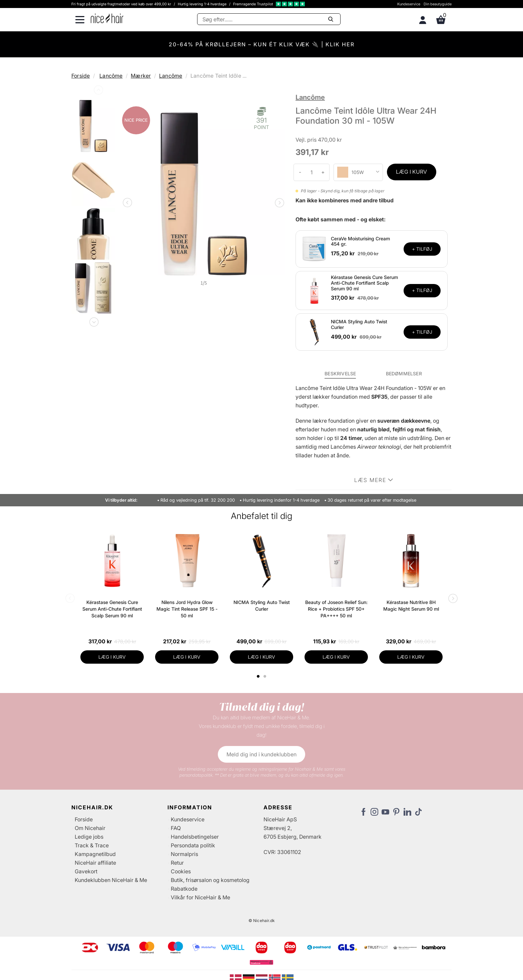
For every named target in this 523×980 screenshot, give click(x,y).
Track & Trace (92, 845)
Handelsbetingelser (195, 837)
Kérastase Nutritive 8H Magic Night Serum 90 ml (411, 605)
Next (93, 321)
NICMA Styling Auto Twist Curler (359, 324)
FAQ (176, 828)
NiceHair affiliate (95, 863)
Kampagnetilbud (95, 854)
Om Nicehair (90, 828)
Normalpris (184, 854)
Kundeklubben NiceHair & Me (111, 880)
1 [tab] (258, 676)
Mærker (141, 76)
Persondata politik (193, 845)
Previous (98, 91)
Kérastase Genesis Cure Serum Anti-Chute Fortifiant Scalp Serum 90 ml (364, 283)
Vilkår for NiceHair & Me (200, 897)
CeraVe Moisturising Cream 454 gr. (360, 241)
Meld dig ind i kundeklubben (261, 754)
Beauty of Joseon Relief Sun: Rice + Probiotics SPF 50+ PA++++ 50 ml (336, 609)
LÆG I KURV (411, 172)
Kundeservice (409, 4)
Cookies (181, 871)
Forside (81, 76)
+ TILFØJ (422, 249)
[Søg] (269, 19)
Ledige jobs (89, 837)
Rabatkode (184, 889)
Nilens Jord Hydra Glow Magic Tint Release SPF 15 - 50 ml (187, 609)
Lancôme (111, 76)
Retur (177, 863)
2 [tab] (266, 676)
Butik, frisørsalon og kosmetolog (210, 880)
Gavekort (86, 871)
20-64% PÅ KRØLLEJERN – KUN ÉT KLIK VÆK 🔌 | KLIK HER (262, 44)
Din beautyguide (438, 4)
